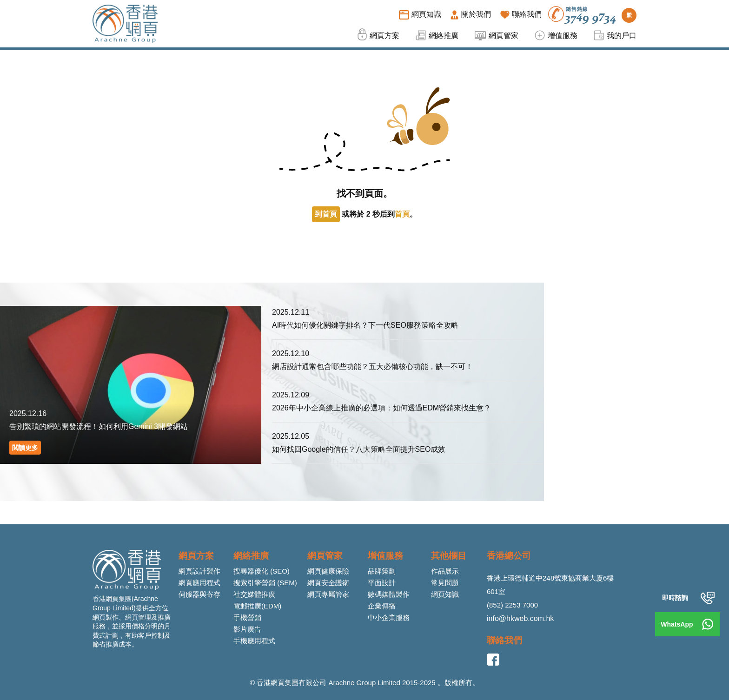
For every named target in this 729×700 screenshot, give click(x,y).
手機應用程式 (254, 641)
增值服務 (385, 556)
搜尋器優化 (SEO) (262, 571)
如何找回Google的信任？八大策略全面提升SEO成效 (359, 449)
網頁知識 (445, 594)
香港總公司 (509, 556)
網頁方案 (196, 556)
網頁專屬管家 (328, 594)
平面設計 (382, 583)
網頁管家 (325, 556)
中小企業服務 (389, 617)
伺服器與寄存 (199, 594)
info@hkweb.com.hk (520, 618)
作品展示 (445, 571)
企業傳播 (382, 606)
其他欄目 (449, 556)
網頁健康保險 (328, 571)
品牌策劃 (382, 571)
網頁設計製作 (199, 571)
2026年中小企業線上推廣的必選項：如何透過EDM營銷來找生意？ (381, 408)
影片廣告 (247, 629)
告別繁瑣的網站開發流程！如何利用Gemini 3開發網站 (99, 426)
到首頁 (326, 214)
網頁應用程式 (199, 583)
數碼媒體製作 (389, 594)
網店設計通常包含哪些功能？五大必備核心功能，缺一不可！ (372, 367)
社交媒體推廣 (254, 594)
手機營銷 (247, 617)
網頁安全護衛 (328, 583)
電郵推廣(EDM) (257, 606)
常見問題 (445, 583)
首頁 (402, 214)
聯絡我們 (504, 640)
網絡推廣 (251, 556)
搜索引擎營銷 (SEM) (265, 583)
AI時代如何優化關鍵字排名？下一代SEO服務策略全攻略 (365, 325)
